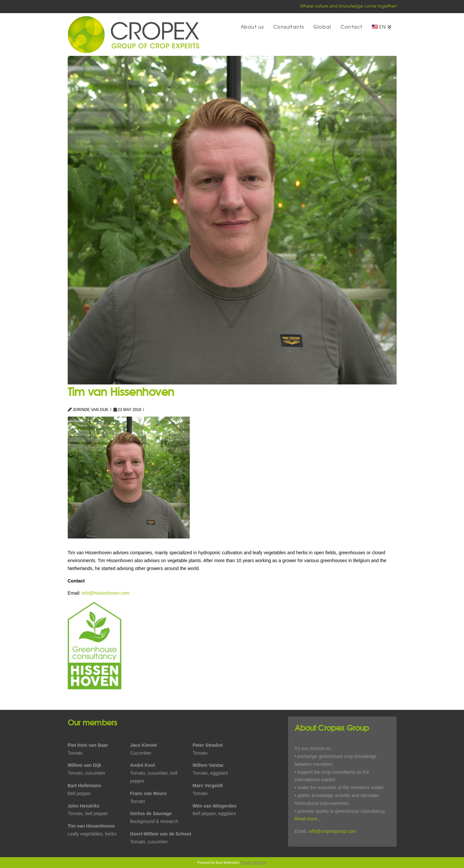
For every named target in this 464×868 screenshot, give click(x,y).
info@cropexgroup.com (332, 831)
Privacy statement (253, 863)
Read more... (308, 819)
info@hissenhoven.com (106, 593)
